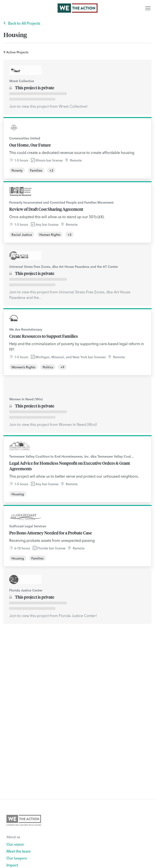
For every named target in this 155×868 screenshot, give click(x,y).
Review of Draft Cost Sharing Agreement (46, 209)
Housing (18, 494)
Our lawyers (17, 858)
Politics (48, 367)
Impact (12, 865)
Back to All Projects (24, 23)
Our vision (15, 844)
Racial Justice (22, 234)
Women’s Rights (23, 367)
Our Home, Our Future (30, 145)
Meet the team (19, 851)
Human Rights (50, 234)
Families (36, 170)
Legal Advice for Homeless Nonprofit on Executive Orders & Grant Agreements (70, 466)
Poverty (17, 170)
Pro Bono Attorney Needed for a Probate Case (51, 533)
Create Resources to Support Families (44, 336)
